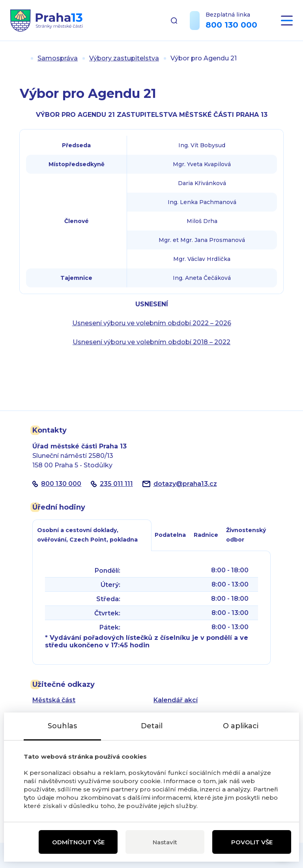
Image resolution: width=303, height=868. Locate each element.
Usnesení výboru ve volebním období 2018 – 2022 (151, 342)
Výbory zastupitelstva (124, 58)
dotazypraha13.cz (185, 484)
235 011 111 (116, 484)
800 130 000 (231, 25)
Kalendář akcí (176, 700)
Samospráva (58, 58)
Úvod (23, 58)
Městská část (54, 700)
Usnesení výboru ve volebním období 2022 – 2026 (152, 323)
